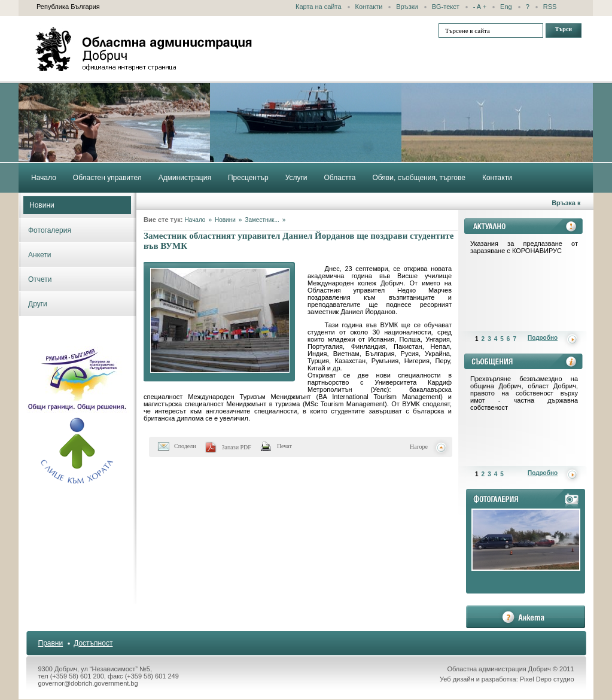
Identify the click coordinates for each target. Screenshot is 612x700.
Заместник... (262, 220)
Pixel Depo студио (547, 679)
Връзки (407, 7)
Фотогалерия (50, 230)
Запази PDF (237, 447)
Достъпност (93, 643)
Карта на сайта (319, 7)
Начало (195, 220)
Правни (51, 643)
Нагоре (419, 447)
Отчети (40, 279)
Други (38, 304)
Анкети (40, 255)
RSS (550, 7)
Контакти (369, 7)
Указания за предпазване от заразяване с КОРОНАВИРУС (524, 247)
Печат (284, 446)
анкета (526, 617)
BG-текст (446, 7)
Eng (506, 7)
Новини (42, 205)
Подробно (543, 338)
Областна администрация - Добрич (144, 49)
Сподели (185, 446)
